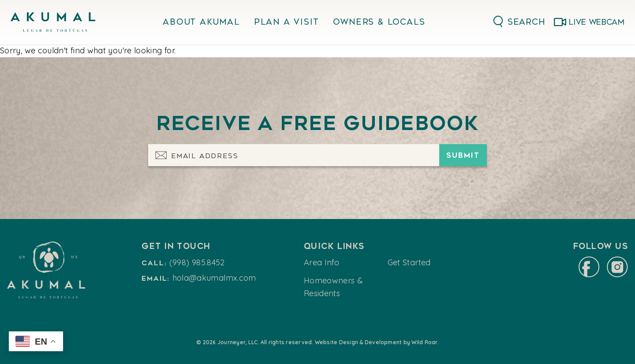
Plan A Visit (287, 22)
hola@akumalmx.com (214, 278)
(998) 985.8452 (197, 262)
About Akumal (201, 22)
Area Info (321, 262)
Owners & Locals (379, 22)
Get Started (409, 262)
